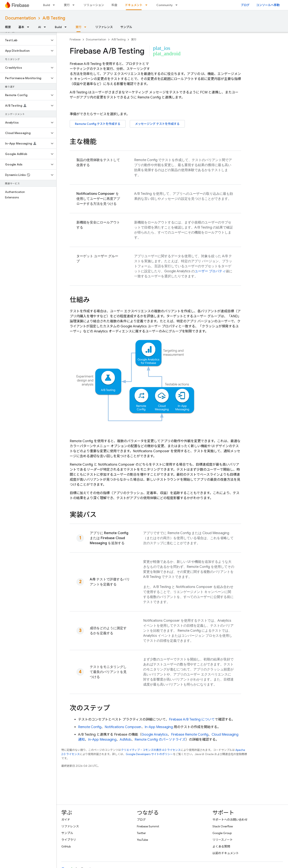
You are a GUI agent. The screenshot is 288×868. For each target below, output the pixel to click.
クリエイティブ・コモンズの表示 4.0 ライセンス (151, 750)
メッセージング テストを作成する (157, 124)
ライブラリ (69, 840)
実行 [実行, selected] (78, 27)
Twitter (141, 833)
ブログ (245, 5)
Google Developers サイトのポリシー (149, 754)
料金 (114, 5)
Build (47, 5)
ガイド (66, 820)
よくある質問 (221, 846)
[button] (25, 40)
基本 (21, 27)
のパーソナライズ (160, 740)
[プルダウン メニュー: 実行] (75, 5)
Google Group (222, 833)
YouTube (142, 840)
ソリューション (94, 5)
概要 (8, 27)
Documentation (20, 18)
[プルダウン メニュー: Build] (55, 5)
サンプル (126, 27)
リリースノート (223, 840)
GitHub (66, 846)
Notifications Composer (123, 727)
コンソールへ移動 (268, 5)
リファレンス (104, 27)
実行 (67, 5)
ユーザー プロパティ (210, 271)
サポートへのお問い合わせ (230, 820)
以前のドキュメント (226, 853)
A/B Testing (54, 18)
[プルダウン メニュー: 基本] (29, 27)
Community (165, 5)
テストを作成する (98, 124)
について (192, 719)
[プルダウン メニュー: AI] (46, 27)
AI (40, 27)
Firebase (75, 39)
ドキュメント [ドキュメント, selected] (134, 5)
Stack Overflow (223, 826)
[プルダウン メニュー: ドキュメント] (148, 5)
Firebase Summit (148, 826)
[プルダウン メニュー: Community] (178, 5)
